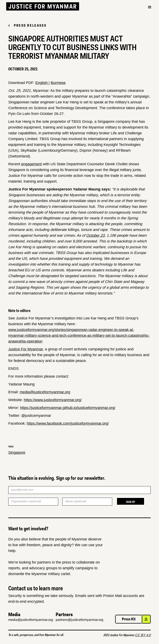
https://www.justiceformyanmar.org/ (53, 400)
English (42, 83)
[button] (150, 7)
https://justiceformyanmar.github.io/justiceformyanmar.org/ (68, 408)
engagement (31, 164)
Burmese (58, 83)
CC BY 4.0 (143, 635)
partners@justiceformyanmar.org (79, 620)
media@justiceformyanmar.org (45, 392)
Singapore (17, 453)
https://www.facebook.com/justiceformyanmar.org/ (68, 423)
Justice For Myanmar (26, 349)
